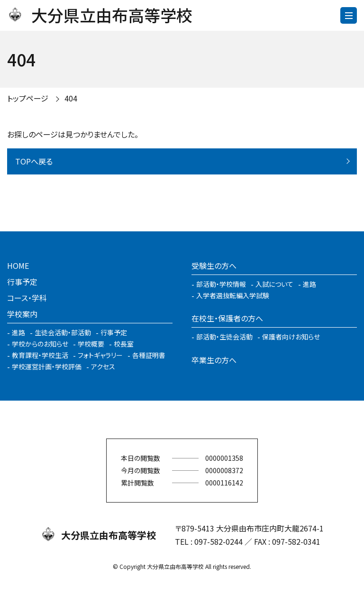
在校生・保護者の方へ (227, 318)
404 (71, 98)
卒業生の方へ (214, 360)
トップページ (28, 98)
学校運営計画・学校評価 (47, 366)
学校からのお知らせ (40, 344)
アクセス (103, 366)
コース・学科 (27, 298)
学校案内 (22, 314)
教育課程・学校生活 (40, 355)
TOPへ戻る (34, 161)
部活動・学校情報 (221, 284)
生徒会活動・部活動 (63, 332)
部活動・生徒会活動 (224, 337)
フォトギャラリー (100, 355)
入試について (274, 284)
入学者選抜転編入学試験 (233, 295)
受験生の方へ (214, 265)
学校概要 (91, 344)
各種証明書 (149, 355)
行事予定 (22, 282)
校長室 (124, 344)
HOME (18, 265)
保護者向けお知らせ (291, 337)
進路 (18, 332)
